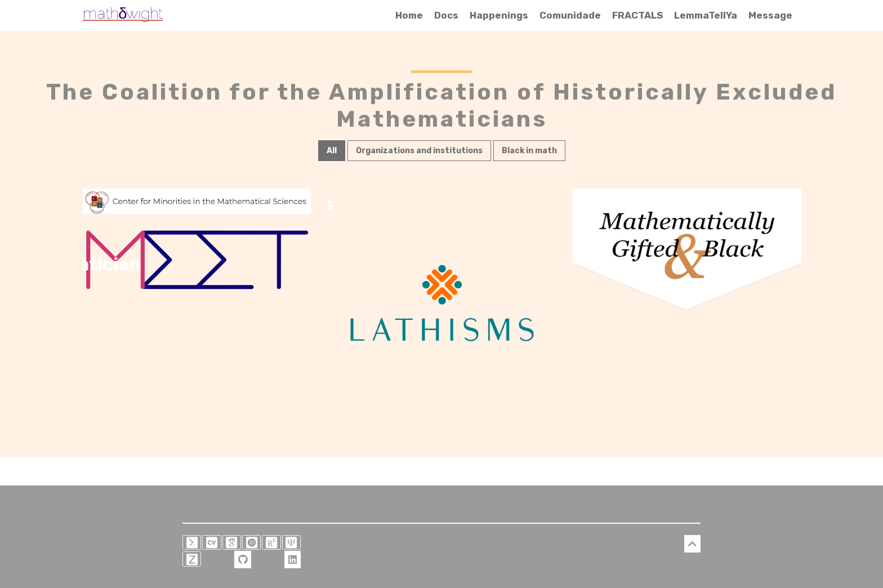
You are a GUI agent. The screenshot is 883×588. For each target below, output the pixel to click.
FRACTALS (637, 15)
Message (770, 15)
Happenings (499, 15)
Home (409, 15)
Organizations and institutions (419, 150)
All (332, 150)
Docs (446, 15)
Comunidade (570, 15)
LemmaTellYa (706, 15)
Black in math (529, 150)
